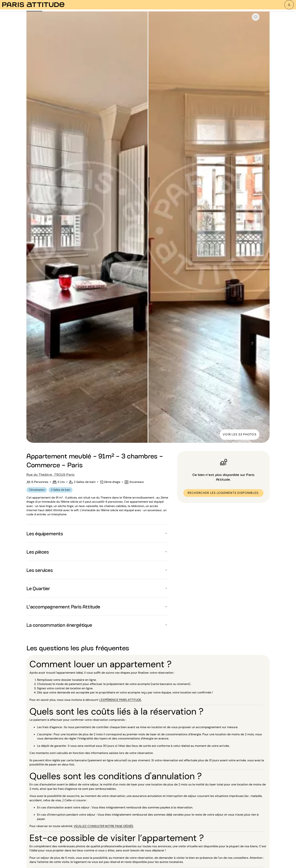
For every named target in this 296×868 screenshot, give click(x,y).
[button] (97, 533)
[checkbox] (256, 17)
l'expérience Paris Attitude (120, 700)
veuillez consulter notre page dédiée (103, 826)
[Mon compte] (289, 5)
